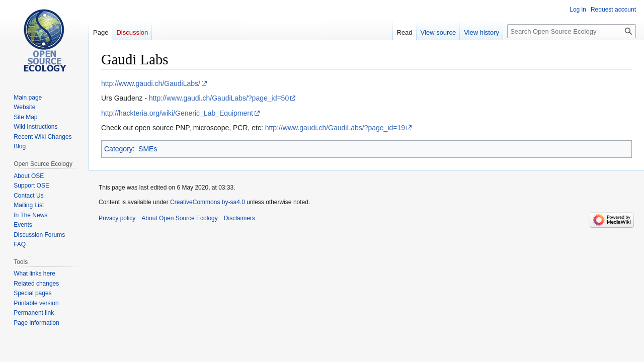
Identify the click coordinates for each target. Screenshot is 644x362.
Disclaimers (239, 218)
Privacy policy (117, 218)
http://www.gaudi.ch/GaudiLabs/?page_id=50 (219, 98)
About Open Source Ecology (179, 218)
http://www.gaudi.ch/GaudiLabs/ (151, 83)
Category (118, 149)
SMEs (148, 149)
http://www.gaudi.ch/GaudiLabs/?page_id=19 (335, 128)
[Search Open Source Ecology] (572, 31)
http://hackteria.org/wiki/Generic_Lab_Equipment (177, 113)
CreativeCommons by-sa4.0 (208, 202)
